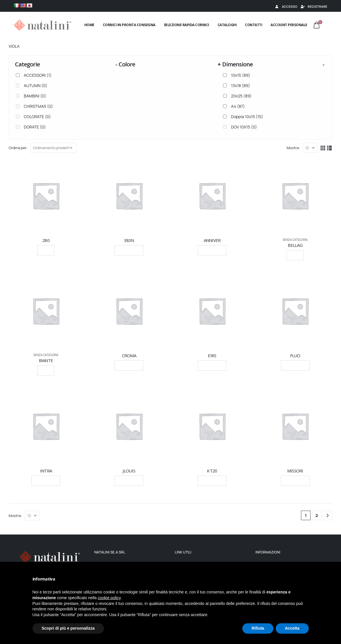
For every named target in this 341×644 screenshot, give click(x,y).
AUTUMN (36, 85)
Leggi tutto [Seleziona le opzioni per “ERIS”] (212, 365)
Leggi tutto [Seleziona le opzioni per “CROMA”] (129, 365)
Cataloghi (227, 25)
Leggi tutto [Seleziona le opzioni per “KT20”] (212, 481)
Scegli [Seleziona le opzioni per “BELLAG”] (295, 255)
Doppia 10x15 (247, 117)
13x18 (241, 85)
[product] (46, 196)
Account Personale (289, 25)
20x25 (241, 96)
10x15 (241, 75)
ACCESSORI (38, 75)
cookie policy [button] (109, 598)
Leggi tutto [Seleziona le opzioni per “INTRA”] (46, 481)
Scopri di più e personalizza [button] (68, 628)
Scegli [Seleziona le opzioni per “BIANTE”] (46, 370)
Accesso (286, 6)
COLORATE (37, 117)
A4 (238, 106)
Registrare (314, 6)
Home (89, 25)
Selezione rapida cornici (186, 25)
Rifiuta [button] (258, 628)
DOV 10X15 (244, 127)
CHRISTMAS (38, 106)
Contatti (254, 25)
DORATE (35, 127)
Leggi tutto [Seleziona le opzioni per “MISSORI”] (295, 481)
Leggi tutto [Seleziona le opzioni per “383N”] (129, 250)
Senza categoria (295, 240)
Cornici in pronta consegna (129, 25)
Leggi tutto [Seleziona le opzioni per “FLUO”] (295, 365)
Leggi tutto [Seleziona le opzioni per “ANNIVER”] (212, 250)
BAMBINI (35, 96)
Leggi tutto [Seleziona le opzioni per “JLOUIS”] (129, 481)
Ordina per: (18, 148)
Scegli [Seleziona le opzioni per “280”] (46, 250)
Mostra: (293, 148)
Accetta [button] (292, 628)
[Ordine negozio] (54, 148)
